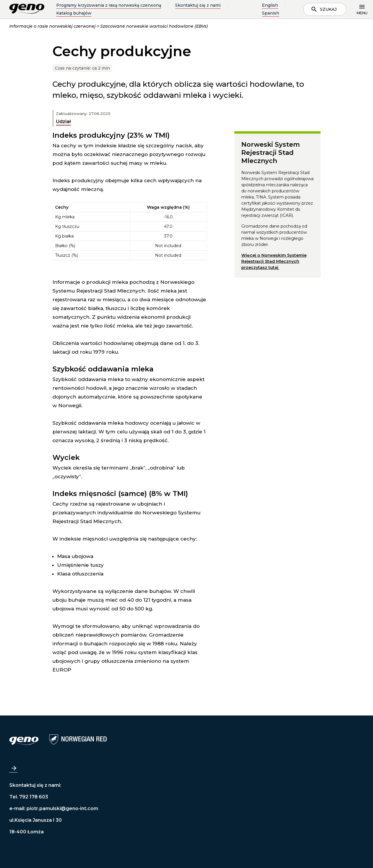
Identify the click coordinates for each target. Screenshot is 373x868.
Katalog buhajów (74, 13)
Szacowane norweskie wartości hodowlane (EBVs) (154, 26)
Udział (63, 122)
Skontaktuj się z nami (198, 5)
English (270, 5)
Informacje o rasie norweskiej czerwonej (52, 26)
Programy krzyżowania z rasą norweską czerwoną (109, 5)
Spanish (271, 13)
